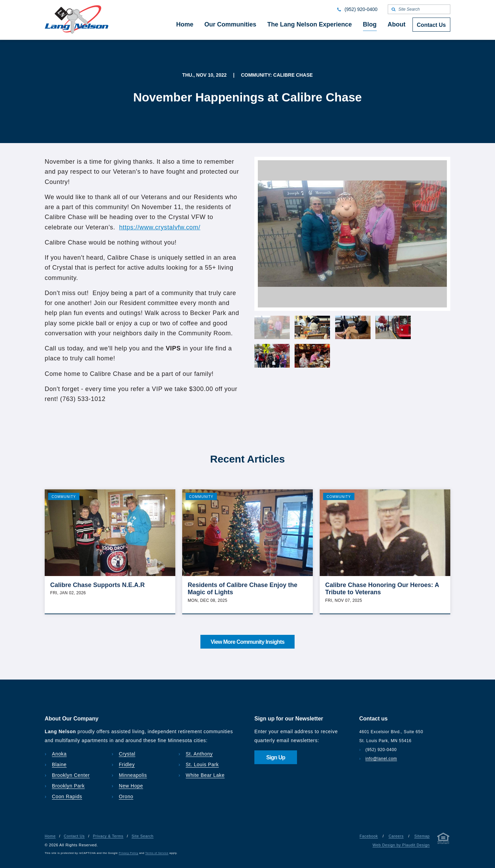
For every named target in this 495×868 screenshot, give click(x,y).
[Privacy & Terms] (443, 840)
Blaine (59, 764)
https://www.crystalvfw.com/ (159, 227)
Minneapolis (133, 775)
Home (50, 836)
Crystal (127, 754)
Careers (396, 836)
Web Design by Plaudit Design (401, 845)
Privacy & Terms (108, 836)
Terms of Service (157, 853)
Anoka (59, 754)
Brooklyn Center (71, 775)
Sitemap (422, 836)
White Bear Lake (205, 775)
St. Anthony (199, 754)
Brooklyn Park (68, 786)
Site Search (143, 836)
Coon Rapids (67, 796)
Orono (126, 796)
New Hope (131, 786)
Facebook (369, 836)
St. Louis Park (202, 764)
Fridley (127, 764)
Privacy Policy (129, 853)
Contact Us (74, 836)
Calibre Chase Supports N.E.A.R (97, 585)
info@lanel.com (381, 759)
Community (64, 497)
